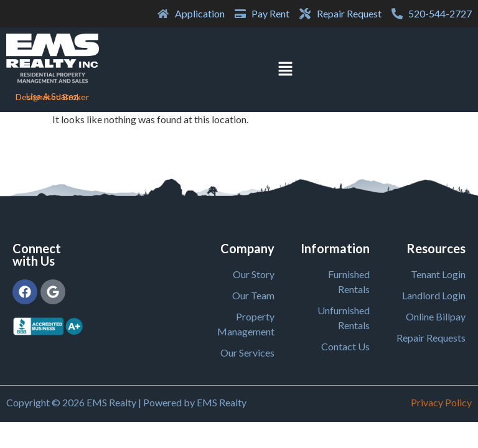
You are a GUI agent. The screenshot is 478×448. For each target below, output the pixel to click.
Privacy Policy (441, 402)
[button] (285, 69)
